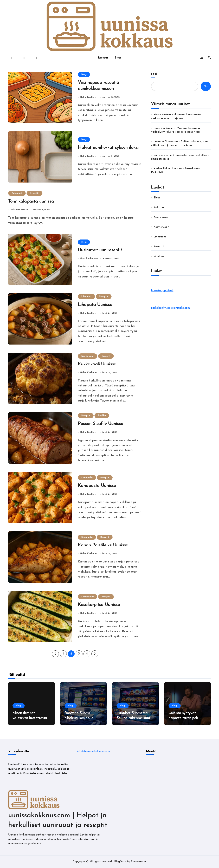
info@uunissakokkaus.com (94, 751)
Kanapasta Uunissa (97, 486)
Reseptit (104, 58)
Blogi (118, 58)
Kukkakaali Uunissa (97, 365)
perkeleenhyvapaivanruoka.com (170, 308)
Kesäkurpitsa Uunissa (99, 605)
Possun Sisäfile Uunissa (101, 424)
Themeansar (138, 862)
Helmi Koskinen (89, 97)
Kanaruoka (87, 478)
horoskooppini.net (162, 290)
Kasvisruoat (88, 356)
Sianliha (102, 416)
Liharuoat (87, 297)
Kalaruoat (17, 193)
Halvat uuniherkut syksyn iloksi (108, 148)
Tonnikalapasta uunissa (31, 202)
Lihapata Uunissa (96, 305)
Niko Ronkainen (19, 210)
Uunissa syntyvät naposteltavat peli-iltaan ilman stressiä (185, 718)
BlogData (120, 862)
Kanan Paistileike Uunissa (104, 546)
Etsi (154, 74)
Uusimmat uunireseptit (100, 251)
